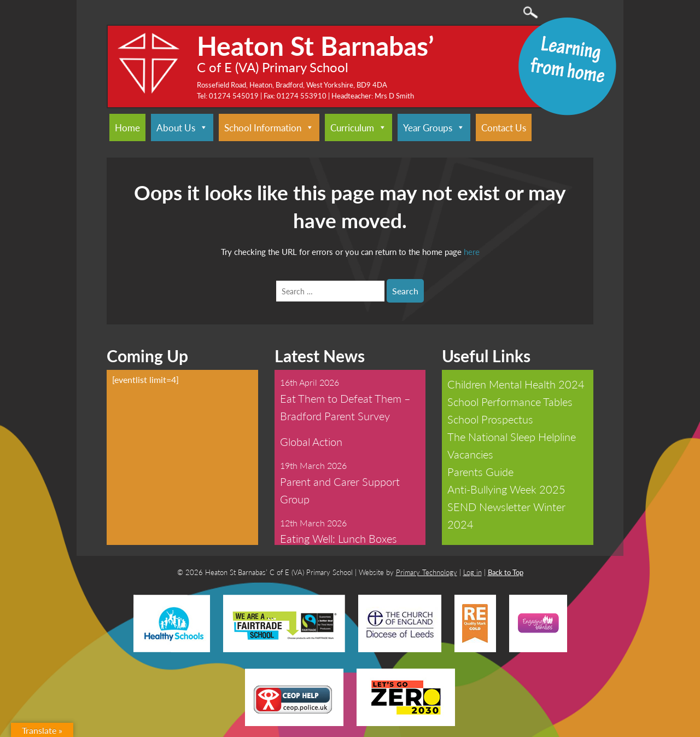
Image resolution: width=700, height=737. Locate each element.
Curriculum (358, 127)
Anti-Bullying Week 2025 (506, 489)
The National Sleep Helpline (512, 437)
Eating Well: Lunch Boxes (339, 538)
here (472, 251)
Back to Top (506, 572)
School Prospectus (490, 419)
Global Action (311, 442)
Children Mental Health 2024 (516, 384)
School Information (269, 127)
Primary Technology (427, 572)
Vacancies (470, 454)
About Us (182, 127)
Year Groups (434, 127)
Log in (472, 572)
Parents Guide (480, 472)
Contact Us (504, 127)
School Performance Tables (510, 402)
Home (127, 127)
